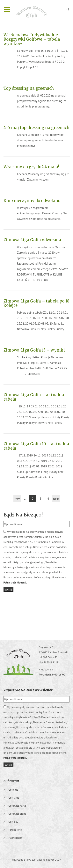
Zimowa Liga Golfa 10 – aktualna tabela (36, 446)
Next (56, 499)
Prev (17, 499)
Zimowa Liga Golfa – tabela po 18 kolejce (36, 303)
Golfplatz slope (17, 814)
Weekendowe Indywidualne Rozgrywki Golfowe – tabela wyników (32, 39)
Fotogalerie (15, 830)
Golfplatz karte (17, 806)
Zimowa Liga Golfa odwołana (32, 240)
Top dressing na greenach (29, 88)
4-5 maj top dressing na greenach (36, 128)
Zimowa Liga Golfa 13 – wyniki (34, 350)
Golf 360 (14, 822)
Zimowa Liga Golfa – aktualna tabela (34, 397)
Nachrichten (16, 838)
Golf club (14, 798)
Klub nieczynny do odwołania (33, 201)
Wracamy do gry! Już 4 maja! (31, 167)
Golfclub (13, 790)
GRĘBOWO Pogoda (37, 617)
